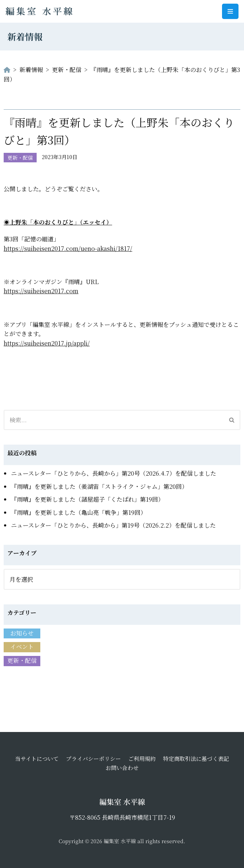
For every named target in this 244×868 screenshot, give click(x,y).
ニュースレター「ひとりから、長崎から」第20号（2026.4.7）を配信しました (114, 473)
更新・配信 (20, 158)
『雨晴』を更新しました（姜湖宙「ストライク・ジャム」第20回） (99, 486)
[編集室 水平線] (41, 11)
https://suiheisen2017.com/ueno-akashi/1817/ (68, 248)
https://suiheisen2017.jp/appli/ (47, 343)
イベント (22, 647)
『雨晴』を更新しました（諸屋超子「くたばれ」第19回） (87, 499)
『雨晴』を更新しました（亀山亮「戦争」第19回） (79, 512)
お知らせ (22, 633)
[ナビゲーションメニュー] (230, 11)
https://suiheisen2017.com (41, 291)
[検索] (114, 420)
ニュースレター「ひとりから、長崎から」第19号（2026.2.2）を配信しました (113, 525)
